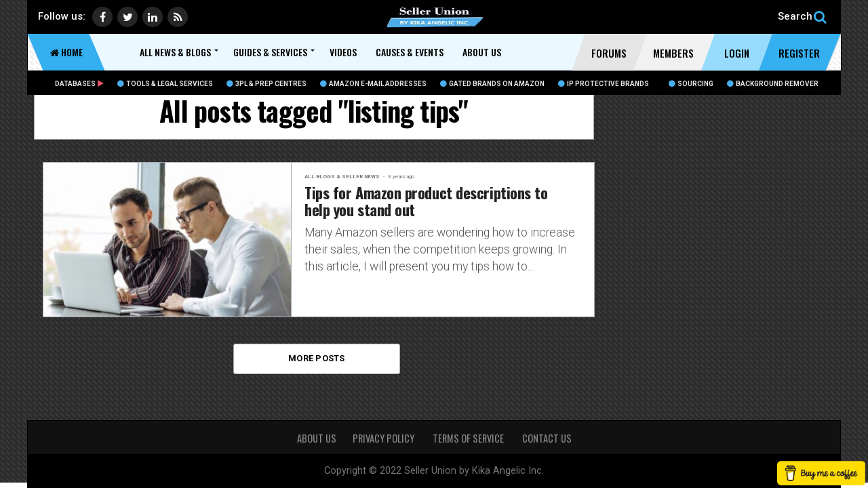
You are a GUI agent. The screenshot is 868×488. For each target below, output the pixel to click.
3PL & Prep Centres (267, 84)
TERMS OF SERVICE (469, 438)
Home (66, 52)
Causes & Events (410, 52)
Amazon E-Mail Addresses (373, 84)
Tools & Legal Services (165, 84)
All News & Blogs (175, 52)
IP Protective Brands (604, 84)
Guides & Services (270, 52)
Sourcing (691, 84)
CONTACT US (547, 438)
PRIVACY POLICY (384, 438)
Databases (79, 84)
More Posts (317, 358)
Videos (343, 52)
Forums (609, 53)
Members (673, 53)
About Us (482, 52)
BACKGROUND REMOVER (773, 84)
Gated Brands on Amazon (492, 84)
